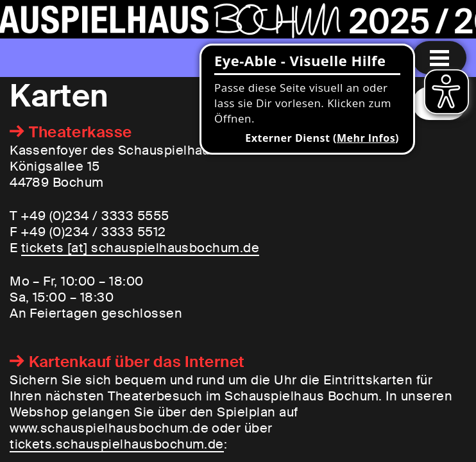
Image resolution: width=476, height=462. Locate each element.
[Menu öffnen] (439, 58)
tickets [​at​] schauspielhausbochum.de (140, 248)
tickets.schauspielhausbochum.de (117, 444)
